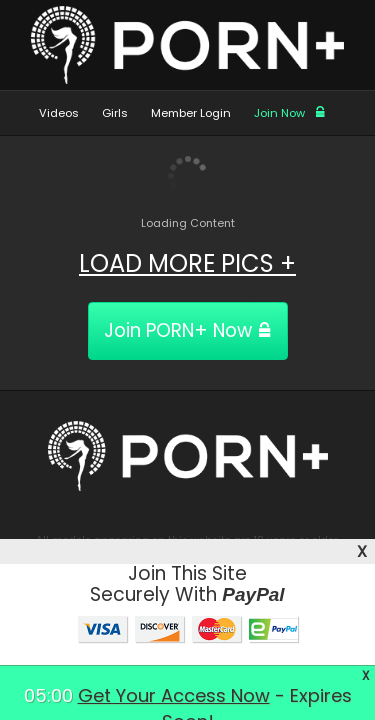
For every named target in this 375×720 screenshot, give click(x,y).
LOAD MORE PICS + (187, 263)
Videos (59, 113)
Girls (115, 113)
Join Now (290, 113)
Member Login (191, 113)
